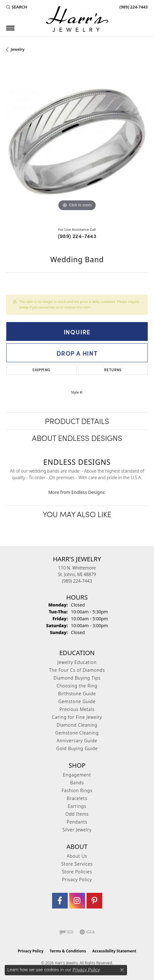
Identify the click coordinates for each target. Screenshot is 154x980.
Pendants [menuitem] (77, 822)
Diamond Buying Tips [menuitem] (77, 678)
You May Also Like (77, 514)
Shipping (41, 370)
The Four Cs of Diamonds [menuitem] (77, 670)
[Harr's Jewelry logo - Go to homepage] (77, 19)
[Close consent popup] (122, 970)
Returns (113, 370)
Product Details (77, 421)
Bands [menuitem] (77, 783)
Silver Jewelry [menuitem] (77, 830)
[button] (17, 7)
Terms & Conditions (68, 951)
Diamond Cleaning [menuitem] (77, 725)
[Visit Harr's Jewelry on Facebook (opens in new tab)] (60, 901)
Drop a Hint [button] (77, 353)
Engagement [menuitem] (77, 775)
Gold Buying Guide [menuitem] (77, 748)
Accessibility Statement (114, 951)
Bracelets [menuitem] (77, 798)
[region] (77, 142)
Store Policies (77, 872)
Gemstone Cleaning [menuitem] (77, 733)
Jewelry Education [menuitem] (77, 662)
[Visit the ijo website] (66, 932)
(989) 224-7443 (77, 236)
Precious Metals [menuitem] (77, 709)
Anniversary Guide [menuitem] (77, 741)
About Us (77, 856)
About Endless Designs (77, 438)
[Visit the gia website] (87, 932)
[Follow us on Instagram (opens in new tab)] (77, 901)
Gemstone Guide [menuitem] (77, 701)
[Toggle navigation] (10, 28)
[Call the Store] (77, 581)
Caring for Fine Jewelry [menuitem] (77, 717)
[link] (133, 7)
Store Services (77, 864)
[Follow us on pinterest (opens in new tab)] (94, 901)
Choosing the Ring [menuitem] (77, 686)
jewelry (18, 49)
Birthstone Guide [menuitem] (77, 694)
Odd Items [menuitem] (77, 814)
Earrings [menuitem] (77, 806)
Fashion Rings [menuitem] (77, 790)
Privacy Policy (77, 879)
